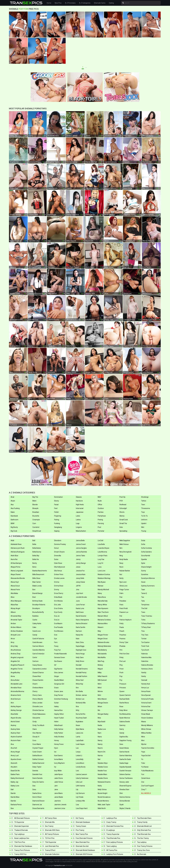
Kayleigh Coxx (81, 650)
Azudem (14, 767)
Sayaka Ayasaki (125, 767)
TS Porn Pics (50, 838)
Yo (142, 759)
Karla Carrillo (81, 627)
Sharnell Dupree (125, 786)
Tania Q (144, 593)
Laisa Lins (80, 733)
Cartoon (35, 661)
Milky (100, 673)
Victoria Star (146, 706)
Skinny (122, 516)
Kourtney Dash (81, 718)
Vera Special (146, 695)
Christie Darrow (38, 710)
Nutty (121, 578)
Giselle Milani (59, 680)
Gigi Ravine (58, 669)
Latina (78, 520)
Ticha (143, 620)
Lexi (77, 771)
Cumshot (36, 527)
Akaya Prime (16, 567)
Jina (78, 590)
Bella (34, 544)
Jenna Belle (80, 541)
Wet (143, 527)
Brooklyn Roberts (39, 605)
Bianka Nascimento (40, 571)
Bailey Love (15, 786)
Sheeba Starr (124, 789)
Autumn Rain (16, 740)
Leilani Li (79, 756)
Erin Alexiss (58, 601)
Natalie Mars (102, 774)
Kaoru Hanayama (82, 620)
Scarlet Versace (125, 771)
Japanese (80, 512)
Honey (57, 740)
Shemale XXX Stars (52, 830)
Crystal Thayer (38, 748)
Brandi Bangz (37, 593)
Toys (143, 512)
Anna (13, 676)
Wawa (143, 722)
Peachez (123, 635)
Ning (121, 556)
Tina (143, 631)
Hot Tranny (80, 818)
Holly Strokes (59, 737)
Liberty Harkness (82, 778)
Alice (13, 597)
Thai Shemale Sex (144, 834)
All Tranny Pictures (52, 834)
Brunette (36, 516)
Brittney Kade (37, 601)
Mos (99, 718)
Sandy (122, 733)
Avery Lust (15, 756)
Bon (34, 590)
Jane (56, 789)
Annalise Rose (16, 688)
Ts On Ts (144, 516)
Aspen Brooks (16, 718)
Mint (99, 695)
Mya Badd (101, 722)
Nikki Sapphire (125, 541)
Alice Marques (16, 601)
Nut (121, 574)
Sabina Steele (125, 722)
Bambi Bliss (15, 797)
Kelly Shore (80, 661)
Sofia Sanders (146, 552)
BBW (13, 523)
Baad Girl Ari (15, 771)
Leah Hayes (80, 744)
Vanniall (144, 680)
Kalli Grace (80, 612)
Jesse (78, 567)
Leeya (78, 752)
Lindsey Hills (80, 801)
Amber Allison (16, 627)
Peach (122, 631)
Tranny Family (142, 822)
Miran (100, 706)
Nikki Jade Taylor (104, 805)
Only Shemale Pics (144, 830)
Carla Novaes (37, 642)
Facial (56, 505)
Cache (35, 620)
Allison (13, 612)
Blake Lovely (37, 586)
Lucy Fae (101, 559)
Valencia (144, 654)
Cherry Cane (37, 695)
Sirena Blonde (125, 801)
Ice (55, 752)
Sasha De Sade (125, 759)
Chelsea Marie (38, 688)
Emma (57, 582)
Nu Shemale (142, 854)
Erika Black (58, 597)
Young (144, 531)
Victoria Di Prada (147, 699)
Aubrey (13, 725)
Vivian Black (146, 714)
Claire (35, 729)
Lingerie (79, 527)
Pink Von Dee (124, 654)
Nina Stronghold (125, 552)
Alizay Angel (15, 608)
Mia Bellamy (102, 650)
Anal (12, 497)
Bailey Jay (15, 782)
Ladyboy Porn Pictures (115, 854)
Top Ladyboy (142, 842)
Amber (13, 624)
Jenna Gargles (81, 548)
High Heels (80, 505)
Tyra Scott (145, 650)
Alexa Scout (15, 586)
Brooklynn (36, 608)
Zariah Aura (146, 778)
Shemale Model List (144, 826)
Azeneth (14, 763)
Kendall (79, 665)
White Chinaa (146, 729)
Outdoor (101, 508)
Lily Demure (80, 793)
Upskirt (144, 523)
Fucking (57, 523)
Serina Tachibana (126, 778)
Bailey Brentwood (17, 778)
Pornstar (101, 531)
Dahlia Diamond (38, 763)
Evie (56, 635)
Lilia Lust (79, 782)
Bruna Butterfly (38, 612)
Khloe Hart (80, 680)
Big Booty (14, 527)
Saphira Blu (124, 737)
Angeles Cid (15, 661)
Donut (56, 548)
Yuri (143, 774)
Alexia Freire (15, 590)
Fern (56, 642)
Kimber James (81, 695)
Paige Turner (124, 590)
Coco (34, 740)
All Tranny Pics (112, 850)
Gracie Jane (59, 691)
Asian (13, 501)
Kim (77, 688)
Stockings (145, 497)
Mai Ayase (102, 582)
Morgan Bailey (103, 714)
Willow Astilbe (146, 733)
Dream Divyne (59, 552)
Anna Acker (15, 680)
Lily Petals (80, 797)
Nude (100, 501)
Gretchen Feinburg (61, 699)
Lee (77, 748)
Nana (100, 737)
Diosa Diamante (38, 808)
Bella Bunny (37, 552)
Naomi (100, 748)
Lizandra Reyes (103, 548)
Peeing (100, 520)
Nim (121, 548)
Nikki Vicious (124, 544)
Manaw (101, 586)
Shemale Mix (50, 822)
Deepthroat (37, 531)
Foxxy (56, 646)
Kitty (78, 710)
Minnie (100, 691)
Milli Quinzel (102, 680)
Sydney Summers (148, 586)
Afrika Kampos (16, 563)
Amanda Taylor (16, 620)
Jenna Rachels (81, 552)
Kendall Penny (81, 673)
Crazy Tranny (111, 822)
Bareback (14, 516)
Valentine (145, 661)
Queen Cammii (125, 695)
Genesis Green (60, 657)
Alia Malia (14, 593)
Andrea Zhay (16, 654)
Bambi (13, 793)
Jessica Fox (80, 571)
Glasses (79, 497)
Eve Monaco (59, 631)
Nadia (100, 725)
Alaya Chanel (16, 574)
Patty (121, 624)
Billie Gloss (36, 578)
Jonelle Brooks (81, 597)
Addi (12, 541)
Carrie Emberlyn (38, 654)
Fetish (56, 512)
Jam (56, 786)
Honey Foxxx (59, 744)
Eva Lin (57, 620)
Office (100, 505)
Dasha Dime (37, 793)
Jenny (78, 559)
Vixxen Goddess (147, 718)
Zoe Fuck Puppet (147, 786)
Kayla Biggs (80, 646)
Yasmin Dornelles (148, 748)
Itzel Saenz (58, 756)
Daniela (35, 771)
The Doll (144, 608)
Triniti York (145, 646)
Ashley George (16, 710)
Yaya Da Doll (146, 756)
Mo (99, 710)
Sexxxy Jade (124, 782)
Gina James (59, 673)
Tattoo (144, 501)
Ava (12, 744)
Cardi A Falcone (38, 639)
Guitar (56, 703)
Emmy (57, 590)
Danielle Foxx (37, 774)
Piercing (101, 523)
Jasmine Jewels (60, 805)
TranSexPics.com (59, 866)
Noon (121, 567)
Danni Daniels (37, 778)
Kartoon (79, 631)
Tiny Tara (145, 635)
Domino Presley (60, 544)
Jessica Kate (81, 574)
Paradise (123, 601)
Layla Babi (80, 740)
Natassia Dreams (104, 782)
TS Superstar (19, 822)
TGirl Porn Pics (20, 842)
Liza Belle (101, 544)
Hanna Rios (58, 710)
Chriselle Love (38, 706)
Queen (122, 691)
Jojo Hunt (79, 593)
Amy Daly (14, 646)
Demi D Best (37, 797)
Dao (34, 786)
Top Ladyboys (19, 834)
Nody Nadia (124, 559)
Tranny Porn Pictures (22, 850)
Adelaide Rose (16, 544)
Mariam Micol (103, 616)
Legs (78, 523)
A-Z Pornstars (70, 3)
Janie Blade (59, 797)
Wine (143, 737)
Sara (121, 744)
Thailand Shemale (21, 830)
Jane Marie (58, 793)
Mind (100, 688)
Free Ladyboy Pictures (115, 842)
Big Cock (14, 531)
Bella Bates (37, 548)
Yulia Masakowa (147, 771)
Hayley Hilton (59, 714)
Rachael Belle (124, 699)
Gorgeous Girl (59, 684)
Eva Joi (57, 616)
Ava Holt (14, 748)
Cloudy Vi (36, 737)
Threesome (146, 508)
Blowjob (35, 508)
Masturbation (81, 531)
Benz (34, 567)
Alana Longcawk (17, 571)
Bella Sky (36, 556)
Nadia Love (102, 729)
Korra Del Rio (81, 714)
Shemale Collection (52, 854)
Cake (34, 627)
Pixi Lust (123, 661)
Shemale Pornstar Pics (115, 826)
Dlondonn (58, 541)
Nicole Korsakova (104, 797)
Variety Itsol (146, 684)
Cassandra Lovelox (39, 669)
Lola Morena (102, 552)
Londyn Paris (103, 556)
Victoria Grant (146, 703)
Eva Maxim (58, 624)
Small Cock (124, 520)
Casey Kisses (37, 665)
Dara (34, 789)
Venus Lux (145, 688)
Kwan (78, 725)
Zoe (143, 782)
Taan (143, 590)
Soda (143, 541)
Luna (100, 567)
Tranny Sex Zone (143, 850)
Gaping (57, 531)
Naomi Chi (102, 752)
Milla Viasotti (102, 676)
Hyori (56, 748)
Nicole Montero (103, 801)
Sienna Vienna (125, 797)
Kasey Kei (79, 635)
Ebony (56, 501)
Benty (35, 563)
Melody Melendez (104, 646)
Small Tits (123, 523)
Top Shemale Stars (144, 818)
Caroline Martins (39, 650)
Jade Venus (59, 782)
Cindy (35, 722)
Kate (78, 639)
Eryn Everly (58, 612)
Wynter (144, 744)
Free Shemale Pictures (84, 838)
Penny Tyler (124, 642)
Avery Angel (15, 752)
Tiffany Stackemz (148, 624)
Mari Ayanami (103, 608)
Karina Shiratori (82, 624)
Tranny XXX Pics (20, 854)
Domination (58, 497)
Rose (121, 706)
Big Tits (35, 497)
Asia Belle (14, 714)
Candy (35, 635)
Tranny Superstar (113, 834)
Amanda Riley (16, 616)
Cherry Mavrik (38, 699)
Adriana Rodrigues (18, 552)
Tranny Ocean (81, 826)
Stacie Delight (146, 567)
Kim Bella (79, 691)
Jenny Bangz (81, 563)
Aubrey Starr (16, 733)
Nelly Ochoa (102, 789)
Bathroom (15, 520)
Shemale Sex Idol (82, 846)
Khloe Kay (80, 684)
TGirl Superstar (51, 842)
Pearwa (122, 639)
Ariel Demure (16, 699)
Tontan (144, 639)
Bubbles (35, 616)
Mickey (100, 665)
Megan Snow (103, 639)
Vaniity (144, 673)
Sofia (143, 544)
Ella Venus (58, 571)
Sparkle (144, 559)
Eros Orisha (58, 608)
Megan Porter (103, 635)
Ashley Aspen (16, 706)
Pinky (121, 657)
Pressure (123, 684)
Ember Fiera (59, 574)
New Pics (58, 3)
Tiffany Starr (146, 627)
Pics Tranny (80, 830)
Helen (56, 722)
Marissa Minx (103, 624)
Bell (34, 541)
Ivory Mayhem (59, 763)
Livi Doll (100, 541)
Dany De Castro (38, 782)
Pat (121, 616)
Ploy (121, 665)
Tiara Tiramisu (147, 616)
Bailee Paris (15, 774)
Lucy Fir (101, 563)
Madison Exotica (104, 574)
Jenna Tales (80, 556)
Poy (121, 680)
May (99, 631)
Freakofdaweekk (60, 654)
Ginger (57, 676)
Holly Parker (59, 733)
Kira (77, 706)
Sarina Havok (124, 752)
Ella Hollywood (59, 567)
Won (143, 740)
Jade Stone (58, 778)
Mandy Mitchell (103, 590)
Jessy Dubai (80, 582)
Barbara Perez (16, 805)
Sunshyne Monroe (148, 578)
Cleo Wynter (37, 733)
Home (49, 3)
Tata (143, 601)
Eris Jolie (57, 605)
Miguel (100, 669)
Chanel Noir (37, 676)
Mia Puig (101, 661)
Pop (121, 676)
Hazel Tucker (59, 718)
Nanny (100, 744)
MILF (99, 497)
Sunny (144, 571)
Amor (13, 639)
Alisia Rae (14, 605)
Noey (121, 563)
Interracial (80, 508)
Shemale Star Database (23, 846)
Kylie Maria (80, 729)
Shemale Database (83, 822)
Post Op (122, 497)
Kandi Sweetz (81, 616)
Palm (121, 593)
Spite (143, 563)
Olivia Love (123, 586)
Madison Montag (104, 578)
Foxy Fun (57, 650)
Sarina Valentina (126, 756)
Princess (123, 688)
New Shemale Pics (83, 842)
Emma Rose (59, 586)
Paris (121, 605)
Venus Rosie (146, 691)
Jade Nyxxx (58, 774)
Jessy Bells (80, 578)
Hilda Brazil (58, 725)
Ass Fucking (15, 508)
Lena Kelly (80, 759)
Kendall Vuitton (82, 676)
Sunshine (145, 574)
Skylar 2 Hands (125, 808)
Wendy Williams (147, 725)
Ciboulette (36, 718)
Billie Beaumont (38, 574)
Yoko (143, 763)
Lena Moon (80, 763)
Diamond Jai (37, 805)
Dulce (56, 559)
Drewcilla (58, 556)
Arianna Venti (16, 695)
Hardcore (79, 501)
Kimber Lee (80, 699)
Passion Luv (124, 612)
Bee (12, 808)
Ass (12, 505)
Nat (99, 759)
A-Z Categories (85, 3)
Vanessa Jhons (147, 669)
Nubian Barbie (125, 571)
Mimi (100, 684)
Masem (101, 627)
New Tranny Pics (82, 834)
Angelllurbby (15, 673)
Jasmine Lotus (60, 808)
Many (100, 593)
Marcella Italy (103, 601)
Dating (111, 3)
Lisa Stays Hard (82, 808)
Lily (77, 789)
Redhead (123, 505)
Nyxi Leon (123, 582)
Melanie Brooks (103, 642)
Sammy (122, 725)
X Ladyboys (111, 830)
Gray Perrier (59, 695)
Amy (13, 642)
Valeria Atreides (147, 665)
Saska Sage (124, 763)
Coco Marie (37, 744)
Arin (12, 703)
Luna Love (102, 571)
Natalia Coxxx (103, 767)
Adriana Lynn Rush (18, 548)
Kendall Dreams (82, 669)
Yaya (143, 752)
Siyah (122, 805)
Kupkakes (80, 722)
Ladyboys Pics (112, 818)
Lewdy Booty (81, 767)
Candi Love (37, 631)
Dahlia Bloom (37, 756)
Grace (56, 688)
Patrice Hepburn (125, 620)
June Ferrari (80, 605)
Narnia (100, 756)
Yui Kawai (145, 767)
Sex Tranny (49, 826)
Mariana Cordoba (104, 620)
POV (121, 501)
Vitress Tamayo (147, 710)
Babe (13, 512)
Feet (56, 508)
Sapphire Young (125, 740)
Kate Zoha (80, 642)
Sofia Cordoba (147, 548)
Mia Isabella (102, 654)
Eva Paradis (59, 627)
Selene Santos (125, 774)
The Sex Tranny (143, 838)
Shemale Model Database (85, 850)
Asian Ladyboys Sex (22, 838)
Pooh (121, 673)
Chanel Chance (38, 673)
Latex (78, 516)
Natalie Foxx (102, 771)
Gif (55, 665)
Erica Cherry (59, 593)
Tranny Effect (50, 850)
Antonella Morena (17, 691)
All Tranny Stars (51, 818)
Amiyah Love (16, 635)
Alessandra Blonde (18, 578)
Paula (122, 627)
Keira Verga (80, 654)
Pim (121, 650)
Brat (34, 597)
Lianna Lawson (81, 774)
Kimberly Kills (81, 703)
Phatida (122, 646)
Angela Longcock (17, 657)
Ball (12, 789)
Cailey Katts (37, 624)
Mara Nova (102, 597)
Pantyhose (102, 516)
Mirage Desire (103, 703)
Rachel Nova (124, 703)
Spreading (123, 531)
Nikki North (102, 808)
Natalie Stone (103, 778)
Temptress (145, 605)
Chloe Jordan (37, 703)
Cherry (35, 691)
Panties (101, 512)
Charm (35, 684)
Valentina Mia (146, 657)
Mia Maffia (102, 657)
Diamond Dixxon (38, 801)
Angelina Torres (17, 669)
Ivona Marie (58, 759)
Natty (100, 786)
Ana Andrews (16, 650)
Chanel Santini (38, 680)
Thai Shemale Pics (113, 838)
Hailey (56, 706)
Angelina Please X (17, 665)
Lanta (78, 737)
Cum (34, 523)
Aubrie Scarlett (16, 737)
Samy (122, 729)
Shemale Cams (100, 3)
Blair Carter (37, 582)
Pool (99, 527)
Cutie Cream (37, 752)
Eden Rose (58, 563)
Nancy (100, 740)
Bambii (13, 801)
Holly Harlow (59, 729)
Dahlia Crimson (38, 759)
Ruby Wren (123, 710)
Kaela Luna (80, 608)
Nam (100, 733)
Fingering (58, 516)
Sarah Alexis (124, 748)
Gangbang (58, 527)
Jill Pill (78, 586)
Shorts (122, 512)
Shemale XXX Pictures (84, 854)
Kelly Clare (80, 657)
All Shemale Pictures (22, 818)
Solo (121, 527)
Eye (56, 639)
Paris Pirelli (124, 608)
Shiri (121, 793)
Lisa (77, 805)
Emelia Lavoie (59, 578)
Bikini (34, 501)
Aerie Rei (14, 559)
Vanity (144, 676)
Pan (121, 597)
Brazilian (36, 512)
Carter (35, 657)
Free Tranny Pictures (145, 846)
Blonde (35, 505)
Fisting (57, 520)
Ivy (55, 767)
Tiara (143, 612)
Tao (143, 597)
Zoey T (144, 789)
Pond (121, 669)
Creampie (36, 520)
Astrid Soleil (15, 722)
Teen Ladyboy (112, 846)
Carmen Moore (38, 646)
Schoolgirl (123, 508)
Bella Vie (36, 559)
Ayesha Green (16, 759)
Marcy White (102, 605)
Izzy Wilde (58, 771)
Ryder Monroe (125, 718)
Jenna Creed (81, 544)
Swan (143, 582)
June (78, 601)
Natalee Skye (103, 763)
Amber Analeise (17, 631)
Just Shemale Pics (52, 846)
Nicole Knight (103, 793)
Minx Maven (102, 699)
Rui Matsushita (125, 714)
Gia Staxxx (58, 661)
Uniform (144, 520)
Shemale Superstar (22, 826)
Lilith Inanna (80, 786)
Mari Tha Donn (103, 612)
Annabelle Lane (17, 684)
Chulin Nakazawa (39, 714)
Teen (143, 505)
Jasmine (57, 801)
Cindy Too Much (38, 725)
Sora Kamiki (146, 556)
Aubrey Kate (15, 729)
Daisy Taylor (37, 767)
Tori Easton (145, 642)
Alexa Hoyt (15, 582)
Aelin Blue (14, 556)
